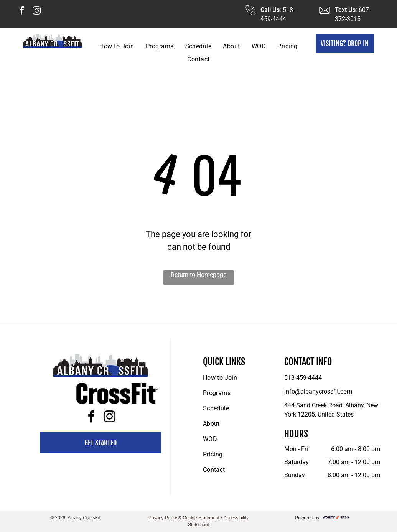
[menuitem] (117, 46)
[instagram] (36, 12)
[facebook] (21, 12)
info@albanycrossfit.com (318, 391)
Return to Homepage (198, 275)
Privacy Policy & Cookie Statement (184, 518)
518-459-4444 (303, 378)
